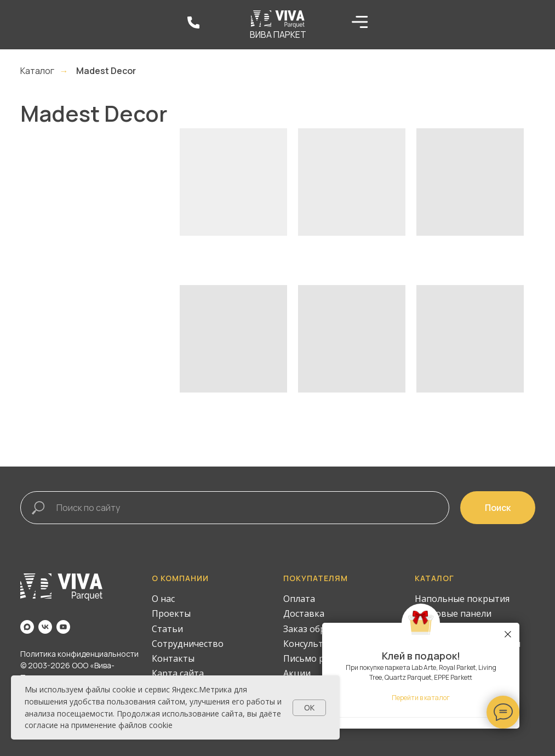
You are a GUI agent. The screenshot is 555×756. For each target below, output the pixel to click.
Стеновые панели (453, 613)
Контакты (173, 658)
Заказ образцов (317, 629)
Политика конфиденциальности (79, 654)
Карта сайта (178, 673)
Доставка (304, 613)
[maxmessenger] (27, 627)
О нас (163, 599)
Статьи (167, 629)
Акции (297, 673)
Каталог (37, 71)
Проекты (171, 613)
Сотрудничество (188, 644)
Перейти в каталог (421, 698)
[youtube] (63, 627)
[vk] (45, 627)
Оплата (299, 599)
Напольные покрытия (462, 599)
